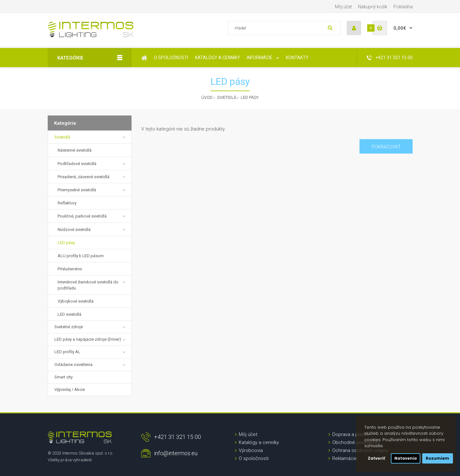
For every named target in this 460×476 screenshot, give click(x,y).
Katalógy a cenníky (259, 442)
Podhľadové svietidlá (77, 164)
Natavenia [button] (406, 458)
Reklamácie (345, 458)
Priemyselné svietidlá (77, 190)
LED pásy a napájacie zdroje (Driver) (88, 339)
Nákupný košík (373, 7)
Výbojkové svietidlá (76, 301)
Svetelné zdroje (69, 327)
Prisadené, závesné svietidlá (84, 177)
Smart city (64, 377)
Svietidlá (226, 97)
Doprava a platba (351, 434)
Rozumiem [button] (437, 458)
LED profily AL (67, 352)
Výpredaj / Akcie (70, 389)
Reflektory (67, 203)
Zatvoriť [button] (376, 458)
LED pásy (249, 97)
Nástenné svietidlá (75, 150)
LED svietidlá (69, 314)
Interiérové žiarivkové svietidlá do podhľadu (88, 285)
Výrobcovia (251, 450)
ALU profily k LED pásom (81, 256)
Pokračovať (386, 147)
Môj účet (343, 7)
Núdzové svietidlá (74, 230)
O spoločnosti (254, 458)
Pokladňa (403, 7)
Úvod (207, 97)
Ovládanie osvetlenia (73, 365)
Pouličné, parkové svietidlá (82, 216)
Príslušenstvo (70, 269)
